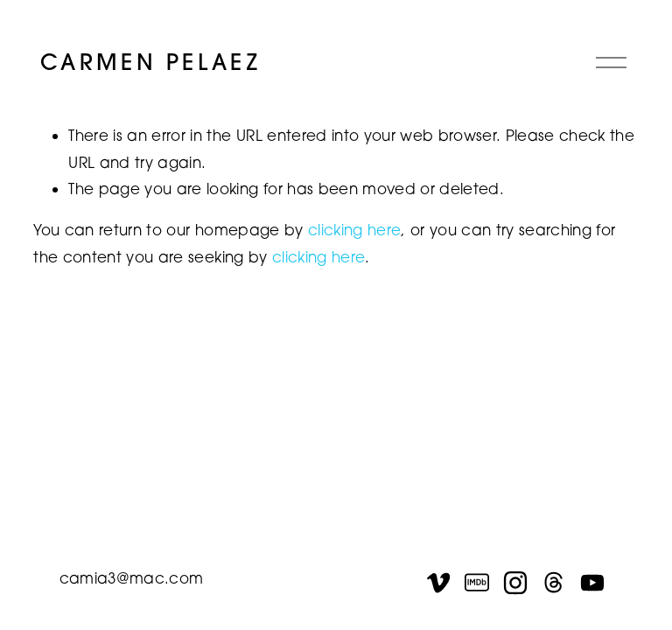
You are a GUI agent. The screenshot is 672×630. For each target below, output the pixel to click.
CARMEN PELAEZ (150, 62)
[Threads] (554, 583)
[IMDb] (477, 583)
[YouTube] (592, 583)
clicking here (354, 230)
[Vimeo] (438, 583)
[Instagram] (515, 583)
